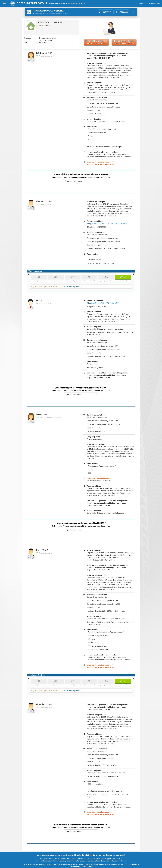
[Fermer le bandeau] (134, 12)
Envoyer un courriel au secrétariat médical (124, 42)
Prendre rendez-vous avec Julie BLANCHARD (96, 42)
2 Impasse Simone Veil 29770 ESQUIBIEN (103, 303)
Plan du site (87, 867)
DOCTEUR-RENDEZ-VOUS (32, 3)
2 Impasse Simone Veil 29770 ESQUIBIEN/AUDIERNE (107, 223)
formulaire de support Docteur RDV (108, 859)
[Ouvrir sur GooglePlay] (122, 12)
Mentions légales (117, 864)
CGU (127, 864)
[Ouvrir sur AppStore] (105, 12)
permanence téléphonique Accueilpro (85, 864)
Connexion (142, 3)
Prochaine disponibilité (73, 286)
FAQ (159, 3)
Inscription (152, 3)
